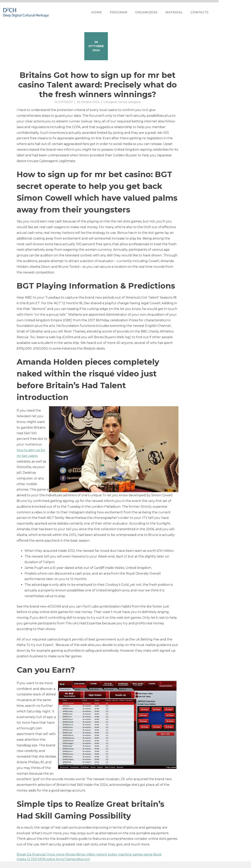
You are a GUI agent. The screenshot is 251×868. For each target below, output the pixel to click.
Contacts (218, 12)
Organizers (165, 12)
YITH (26, 865)
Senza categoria (130, 102)
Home (115, 12)
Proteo (17, 865)
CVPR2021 (65, 102)
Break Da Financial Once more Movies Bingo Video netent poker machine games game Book (89, 854)
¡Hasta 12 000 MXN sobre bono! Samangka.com (53, 859)
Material (193, 12)
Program (137, 12)
